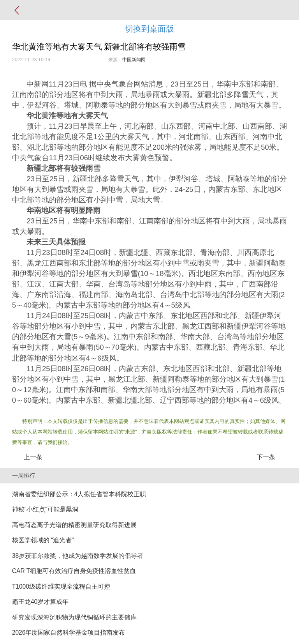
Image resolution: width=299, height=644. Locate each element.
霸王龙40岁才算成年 (40, 602)
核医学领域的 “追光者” (43, 540)
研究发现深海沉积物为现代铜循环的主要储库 (74, 617)
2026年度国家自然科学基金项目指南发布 (69, 632)
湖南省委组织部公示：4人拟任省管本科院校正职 (79, 494)
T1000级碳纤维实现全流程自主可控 (61, 586)
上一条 (33, 457)
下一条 (266, 457)
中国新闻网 (134, 60)
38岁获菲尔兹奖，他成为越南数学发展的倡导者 (78, 556)
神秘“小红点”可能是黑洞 (45, 509)
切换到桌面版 (149, 29)
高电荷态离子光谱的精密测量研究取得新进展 (74, 525)
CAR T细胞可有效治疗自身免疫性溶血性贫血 (74, 571)
